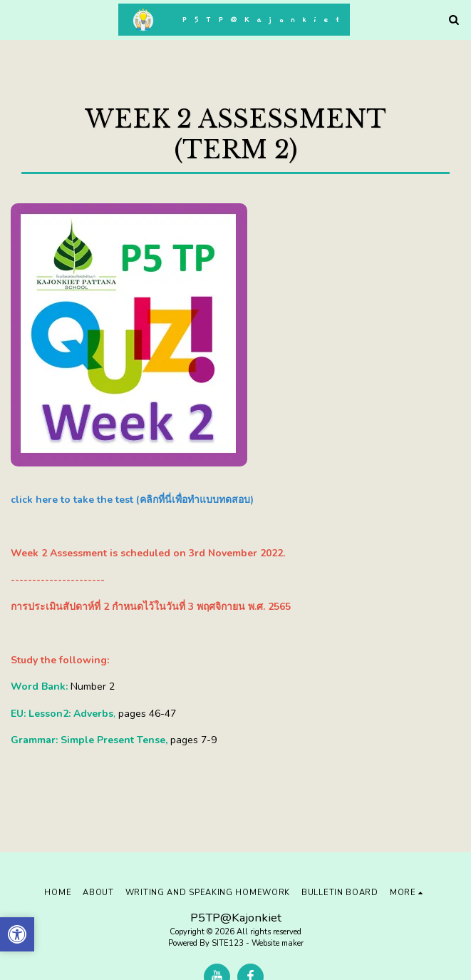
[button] (16, 19)
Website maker (278, 943)
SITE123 (228, 943)
